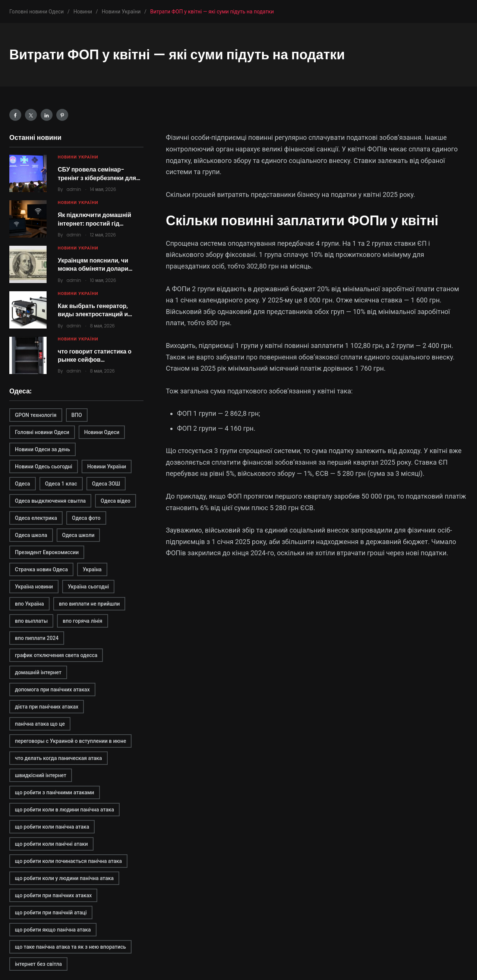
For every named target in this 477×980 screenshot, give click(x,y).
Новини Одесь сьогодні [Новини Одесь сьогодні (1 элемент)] (44, 467)
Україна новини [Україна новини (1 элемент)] (34, 587)
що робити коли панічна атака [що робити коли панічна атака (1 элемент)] (52, 827)
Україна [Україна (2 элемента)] (92, 569)
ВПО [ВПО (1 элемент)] (77, 415)
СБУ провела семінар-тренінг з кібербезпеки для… (99, 174)
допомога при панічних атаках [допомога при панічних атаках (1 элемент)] (52, 690)
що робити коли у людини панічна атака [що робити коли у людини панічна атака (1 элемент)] (64, 878)
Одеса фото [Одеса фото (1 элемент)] (86, 518)
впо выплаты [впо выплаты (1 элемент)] (31, 621)
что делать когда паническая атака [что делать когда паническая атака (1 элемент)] (59, 758)
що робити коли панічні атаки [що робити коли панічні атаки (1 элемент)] (51, 844)
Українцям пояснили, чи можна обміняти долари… (95, 265)
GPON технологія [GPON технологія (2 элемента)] (36, 415)
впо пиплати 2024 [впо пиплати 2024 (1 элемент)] (37, 638)
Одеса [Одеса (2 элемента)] (23, 484)
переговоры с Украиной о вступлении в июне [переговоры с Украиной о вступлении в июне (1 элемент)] (70, 741)
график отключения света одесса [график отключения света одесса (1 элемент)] (56, 655)
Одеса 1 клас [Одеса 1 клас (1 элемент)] (61, 484)
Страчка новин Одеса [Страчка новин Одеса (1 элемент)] (41, 569)
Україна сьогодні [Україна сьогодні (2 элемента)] (88, 587)
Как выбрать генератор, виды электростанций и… (95, 310)
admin (74, 189)
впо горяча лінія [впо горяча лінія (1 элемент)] (82, 621)
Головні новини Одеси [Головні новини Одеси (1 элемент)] (42, 432)
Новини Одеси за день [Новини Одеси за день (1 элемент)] (42, 449)
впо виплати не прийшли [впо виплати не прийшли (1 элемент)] (89, 604)
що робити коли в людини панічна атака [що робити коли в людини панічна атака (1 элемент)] (64, 810)
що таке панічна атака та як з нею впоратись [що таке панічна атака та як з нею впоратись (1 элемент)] (70, 947)
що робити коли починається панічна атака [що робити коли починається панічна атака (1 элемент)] (68, 861)
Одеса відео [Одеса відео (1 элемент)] (116, 501)
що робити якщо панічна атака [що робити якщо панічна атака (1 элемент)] (53, 930)
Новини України (78, 157)
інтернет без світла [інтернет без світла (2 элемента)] (38, 964)
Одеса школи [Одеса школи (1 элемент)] (78, 535)
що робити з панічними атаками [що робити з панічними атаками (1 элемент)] (55, 792)
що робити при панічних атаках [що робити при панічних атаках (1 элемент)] (53, 895)
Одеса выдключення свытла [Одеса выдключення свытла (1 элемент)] (50, 501)
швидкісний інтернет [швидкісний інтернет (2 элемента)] (41, 775)
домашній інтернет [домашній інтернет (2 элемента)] (38, 672)
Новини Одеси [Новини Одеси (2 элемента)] (102, 432)
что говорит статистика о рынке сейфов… (95, 356)
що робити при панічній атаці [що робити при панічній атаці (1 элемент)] (51, 913)
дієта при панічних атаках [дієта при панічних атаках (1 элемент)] (47, 707)
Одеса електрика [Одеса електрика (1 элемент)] (36, 518)
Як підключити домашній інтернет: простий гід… (94, 219)
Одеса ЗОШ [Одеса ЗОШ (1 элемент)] (106, 484)
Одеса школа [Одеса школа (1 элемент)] (31, 535)
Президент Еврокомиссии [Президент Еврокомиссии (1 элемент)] (47, 552)
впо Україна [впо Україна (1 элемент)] (29, 604)
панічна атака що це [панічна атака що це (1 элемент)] (40, 724)
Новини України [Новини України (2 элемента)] (107, 467)
